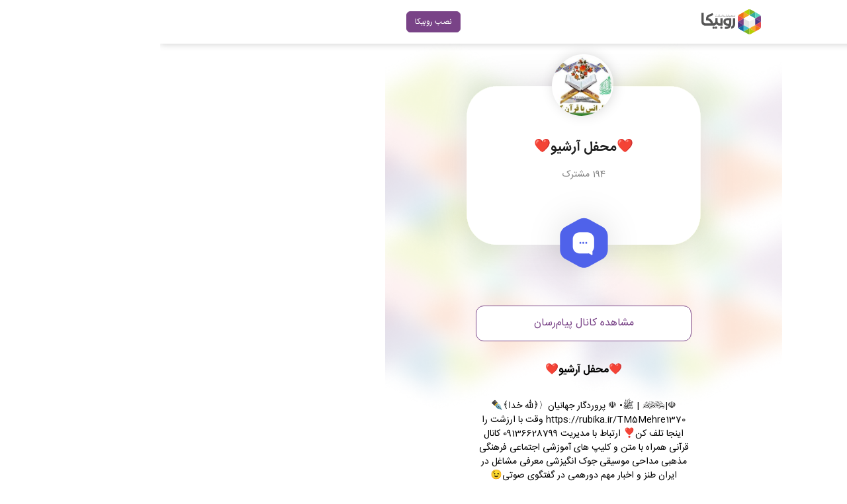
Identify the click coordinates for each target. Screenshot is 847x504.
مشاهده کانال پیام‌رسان (424, 323)
